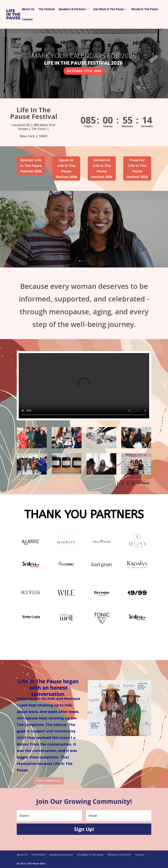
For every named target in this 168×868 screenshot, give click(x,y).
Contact (27, 20)
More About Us (49, 781)
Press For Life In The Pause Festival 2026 (137, 168)
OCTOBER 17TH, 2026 (84, 71)
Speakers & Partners (72, 9)
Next (146, 483)
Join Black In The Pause (109, 9)
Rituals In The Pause (145, 9)
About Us (28, 9)
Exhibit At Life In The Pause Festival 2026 (102, 168)
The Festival (46, 9)
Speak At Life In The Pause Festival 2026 (66, 168)
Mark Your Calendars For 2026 (84, 56)
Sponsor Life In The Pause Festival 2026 (31, 166)
